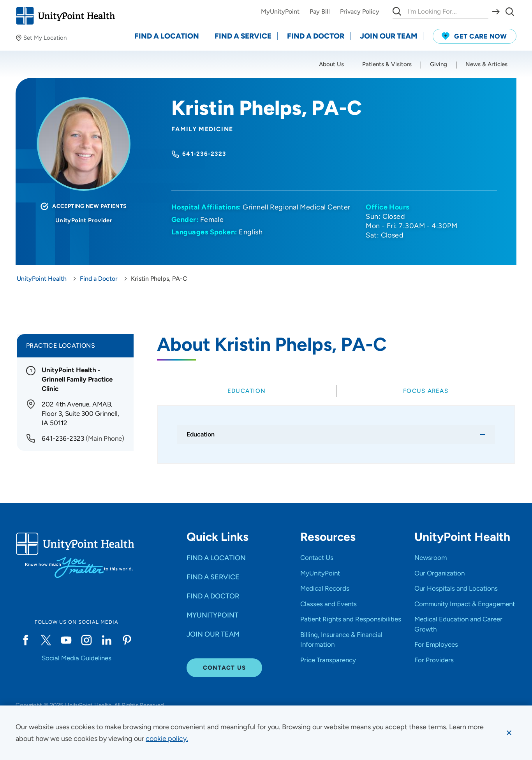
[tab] (247, 391)
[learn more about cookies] (167, 739)
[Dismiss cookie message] (509, 733)
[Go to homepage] (65, 16)
